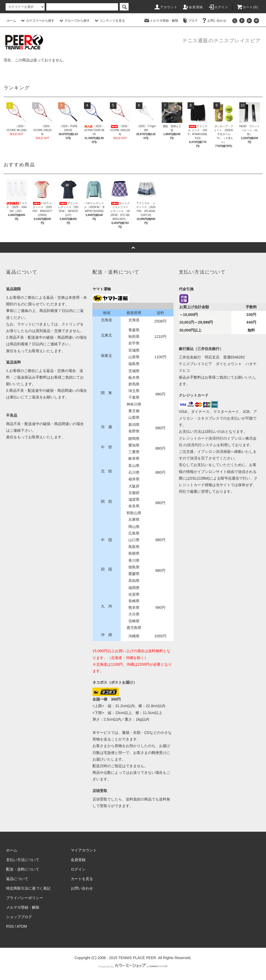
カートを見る (82, 879)
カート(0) (247, 7)
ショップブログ (19, 917)
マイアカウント (84, 850)
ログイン (218, 7)
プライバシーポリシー (25, 898)
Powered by (133, 967)
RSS (10, 926)
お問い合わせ (214, 21)
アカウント (166, 7)
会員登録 (193, 7)
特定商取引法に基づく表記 (28, 888)
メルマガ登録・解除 (161, 21)
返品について (17, 879)
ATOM (22, 926)
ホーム (11, 21)
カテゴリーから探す (37, 21)
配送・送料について (23, 869)
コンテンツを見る (109, 21)
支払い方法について (23, 860)
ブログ (190, 21)
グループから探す (74, 21)
